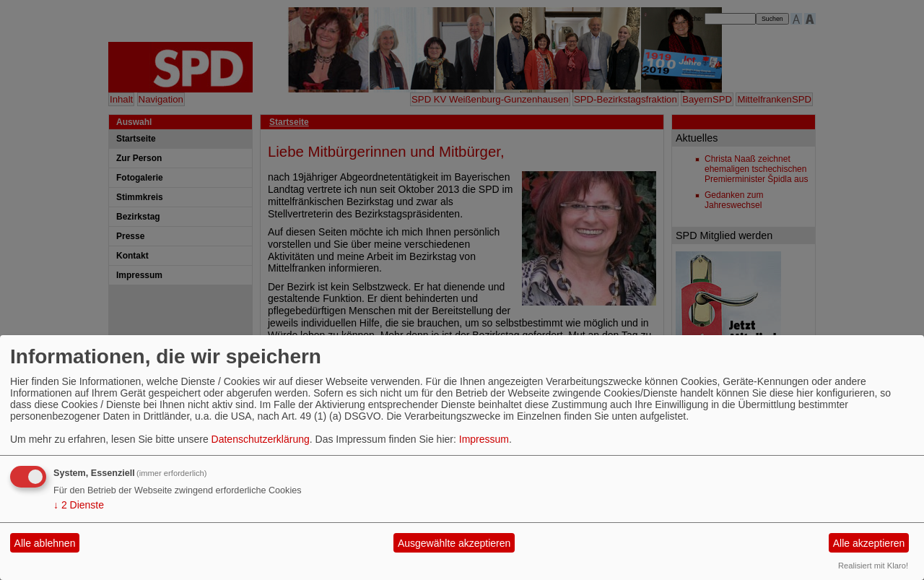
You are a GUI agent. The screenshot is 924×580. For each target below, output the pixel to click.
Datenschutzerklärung (261, 439)
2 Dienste (79, 505)
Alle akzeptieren (869, 543)
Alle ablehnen (45, 543)
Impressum (484, 439)
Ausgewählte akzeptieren (454, 543)
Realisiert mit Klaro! (873, 566)
